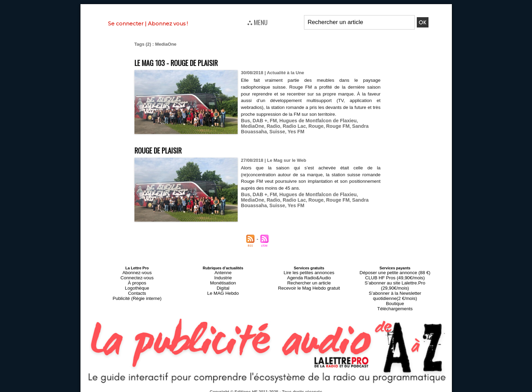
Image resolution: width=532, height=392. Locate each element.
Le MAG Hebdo (223, 288)
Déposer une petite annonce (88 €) (395, 272)
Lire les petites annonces (309, 272)
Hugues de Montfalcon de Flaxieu (312, 120)
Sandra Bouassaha (340, 125)
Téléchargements (395, 296)
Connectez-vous (137, 276)
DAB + (258, 120)
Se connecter (126, 24)
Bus (245, 120)
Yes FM (249, 130)
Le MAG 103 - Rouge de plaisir (186, 62)
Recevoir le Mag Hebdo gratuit (309, 284)
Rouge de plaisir (164, 149)
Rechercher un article (309, 280)
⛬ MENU (257, 22)
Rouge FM (307, 125)
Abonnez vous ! (168, 24)
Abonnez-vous (137, 272)
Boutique (395, 292)
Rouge (286, 125)
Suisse (370, 125)
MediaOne (361, 120)
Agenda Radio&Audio (309, 276)
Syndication (283, 389)
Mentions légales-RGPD (320, 384)
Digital (223, 284)
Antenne (223, 272)
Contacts (137, 288)
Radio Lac (267, 125)
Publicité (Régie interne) (137, 292)
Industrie (223, 276)
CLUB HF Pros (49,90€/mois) (395, 276)
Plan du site (249, 389)
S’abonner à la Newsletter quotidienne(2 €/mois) (395, 286)
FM (271, 120)
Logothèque (137, 284)
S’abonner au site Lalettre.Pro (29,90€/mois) (395, 280)
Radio (247, 125)
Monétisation (223, 280)
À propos (137, 280)
